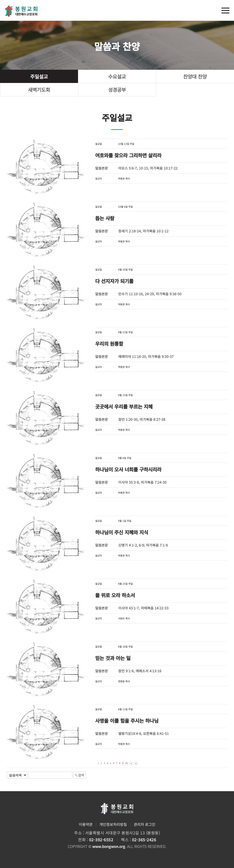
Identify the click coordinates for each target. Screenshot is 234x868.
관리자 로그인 (144, 824)
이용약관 (86, 824)
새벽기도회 (39, 90)
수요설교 (117, 76)
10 (127, 763)
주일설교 (39, 76)
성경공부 (117, 90)
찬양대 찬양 (195, 76)
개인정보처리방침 (113, 824)
